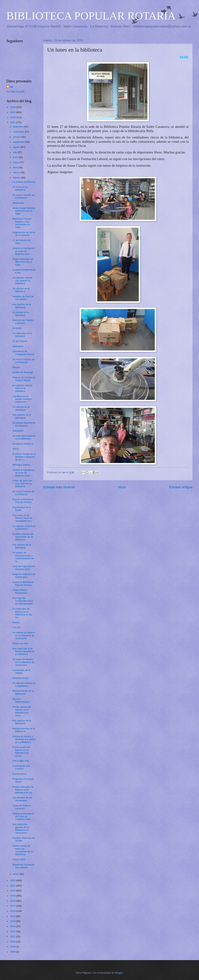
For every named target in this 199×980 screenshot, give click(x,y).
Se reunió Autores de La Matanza (23, 361)
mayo (16, 162)
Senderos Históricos (23, 444)
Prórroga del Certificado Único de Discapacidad (23, 601)
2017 (13, 906)
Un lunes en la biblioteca (20, 188)
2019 (13, 896)
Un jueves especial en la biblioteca (24, 424)
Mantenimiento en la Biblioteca (23, 692)
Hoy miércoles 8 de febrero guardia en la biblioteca (23, 651)
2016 (13, 911)
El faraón (17, 328)
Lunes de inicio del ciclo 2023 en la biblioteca (22, 483)
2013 (13, 926)
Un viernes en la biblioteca (21, 290)
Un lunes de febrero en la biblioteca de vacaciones (23, 662)
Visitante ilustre (20, 678)
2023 (13, 122)
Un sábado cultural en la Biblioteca (24, 527)
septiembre (19, 142)
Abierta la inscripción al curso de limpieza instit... (23, 251)
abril (15, 168)
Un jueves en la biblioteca (21, 314)
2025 (13, 112)
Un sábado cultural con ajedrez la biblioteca (22, 280)
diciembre (18, 127)
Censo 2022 (19, 859)
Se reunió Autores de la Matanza (23, 196)
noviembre (19, 132)
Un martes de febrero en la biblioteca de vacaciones (24, 635)
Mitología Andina (21, 465)
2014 (13, 921)
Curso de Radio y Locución (21, 807)
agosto (17, 147)
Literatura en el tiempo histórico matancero (22, 399)
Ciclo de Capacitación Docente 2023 (24, 568)
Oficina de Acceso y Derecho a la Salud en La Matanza (24, 739)
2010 (13, 942)
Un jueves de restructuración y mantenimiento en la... (23, 557)
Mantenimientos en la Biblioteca (24, 730)
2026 (13, 107)
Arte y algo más (21, 761)
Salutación (18, 431)
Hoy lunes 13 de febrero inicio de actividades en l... (23, 518)
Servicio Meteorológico (21, 700)
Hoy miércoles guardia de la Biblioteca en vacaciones (21, 829)
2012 (13, 931)
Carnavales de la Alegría (21, 672)
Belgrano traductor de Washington (24, 576)
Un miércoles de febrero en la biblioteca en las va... (22, 613)
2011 (13, 936)
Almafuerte (18, 203)
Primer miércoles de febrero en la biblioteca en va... (23, 790)
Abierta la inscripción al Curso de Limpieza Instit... (23, 816)
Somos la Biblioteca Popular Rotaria (23, 501)
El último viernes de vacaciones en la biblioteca (23, 537)
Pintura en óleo (20, 643)
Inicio (122, 487)
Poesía (16, 622)
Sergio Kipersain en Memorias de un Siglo (23, 262)
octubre (17, 137)
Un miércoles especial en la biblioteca (24, 437)
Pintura (16, 367)
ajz (12, 87)
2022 (13, 880)
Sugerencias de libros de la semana (24, 234)
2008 (13, 952)
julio (15, 152)
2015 (13, 916)
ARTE (15, 449)
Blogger (119, 973)
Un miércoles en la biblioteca (22, 335)
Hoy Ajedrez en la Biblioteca (22, 306)
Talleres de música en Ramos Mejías (24, 379)
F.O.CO (16, 628)
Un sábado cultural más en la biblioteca (22, 388)
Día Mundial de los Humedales (22, 799)
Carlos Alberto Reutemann (20, 591)
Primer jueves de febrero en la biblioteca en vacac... (21, 751)
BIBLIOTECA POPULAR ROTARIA (91, 16)
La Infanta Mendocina (24, 182)
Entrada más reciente (59, 487)
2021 (13, 886)
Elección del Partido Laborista (23, 322)
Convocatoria (19, 774)
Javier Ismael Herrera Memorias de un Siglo (24, 211)
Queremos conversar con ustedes (23, 866)
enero (16, 874)
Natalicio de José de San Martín (23, 298)
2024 (13, 117)
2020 (13, 891)
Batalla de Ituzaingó (23, 372)
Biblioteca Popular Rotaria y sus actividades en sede (22, 223)
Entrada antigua (181, 487)
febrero (17, 178)
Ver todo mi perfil (15, 92)
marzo (16, 172)
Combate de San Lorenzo (21, 767)
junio (16, 157)
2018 (13, 901)
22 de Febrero (20, 341)
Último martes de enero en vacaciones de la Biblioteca (23, 850)
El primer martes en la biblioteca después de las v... (24, 457)
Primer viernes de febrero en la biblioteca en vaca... (22, 711)
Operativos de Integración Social (23, 353)
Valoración (18, 346)
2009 (13, 947)
